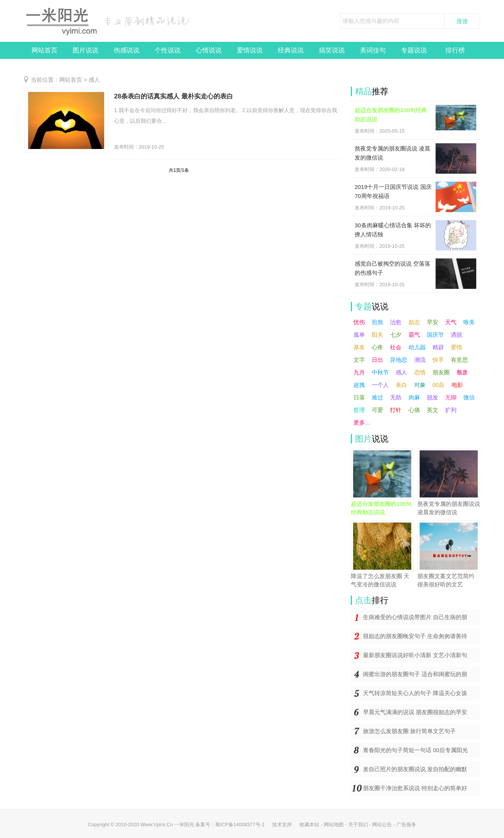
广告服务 (406, 825)
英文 (433, 410)
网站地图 (334, 825)
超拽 (359, 385)
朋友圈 (441, 372)
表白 (401, 385)
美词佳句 (373, 50)
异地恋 (399, 360)
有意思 (459, 360)
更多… (362, 422)
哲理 (359, 410)
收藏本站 (309, 825)
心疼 (377, 347)
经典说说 (291, 50)
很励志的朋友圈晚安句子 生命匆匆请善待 (415, 636)
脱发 (433, 397)
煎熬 (377, 322)
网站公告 (382, 825)
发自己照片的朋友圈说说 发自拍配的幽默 (415, 769)
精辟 (438, 347)
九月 (359, 372)
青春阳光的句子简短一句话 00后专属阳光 (415, 750)
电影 (457, 385)
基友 (359, 347)
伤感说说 (127, 50)
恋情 (420, 372)
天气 (451, 322)
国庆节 (435, 335)
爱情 (456, 347)
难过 (377, 397)
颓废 (462, 372)
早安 (433, 322)
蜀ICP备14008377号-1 (240, 825)
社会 (396, 347)
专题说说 (414, 50)
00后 (439, 385)
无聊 (451, 397)
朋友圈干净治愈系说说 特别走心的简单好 (415, 788)
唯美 (469, 322)
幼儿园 (417, 347)
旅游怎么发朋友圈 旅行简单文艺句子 (409, 731)
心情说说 (209, 50)
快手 (438, 360)
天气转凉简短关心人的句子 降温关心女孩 (415, 693)
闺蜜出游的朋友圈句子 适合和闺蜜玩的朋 (415, 674)
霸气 (414, 335)
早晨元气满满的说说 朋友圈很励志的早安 (415, 712)
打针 (396, 410)
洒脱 (456, 335)
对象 (420, 385)
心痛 (414, 410)
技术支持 (282, 825)
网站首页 (44, 50)
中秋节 (380, 372)
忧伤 (359, 322)
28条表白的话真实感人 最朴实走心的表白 (174, 96)
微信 (469, 397)
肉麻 (414, 397)
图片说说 (86, 50)
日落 (359, 397)
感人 (94, 80)
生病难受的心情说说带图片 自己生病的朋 (415, 617)
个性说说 (168, 50)
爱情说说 (250, 50)
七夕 (396, 335)
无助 (396, 397)
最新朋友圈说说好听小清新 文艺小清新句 (415, 655)
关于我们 (358, 825)
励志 (414, 322)
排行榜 (455, 50)
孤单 (359, 335)
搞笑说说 (332, 50)
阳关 (377, 335)
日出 (377, 360)
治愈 (396, 322)
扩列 (451, 410)
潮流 (420, 360)
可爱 (377, 410)
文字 (359, 360)
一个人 (380, 385)
